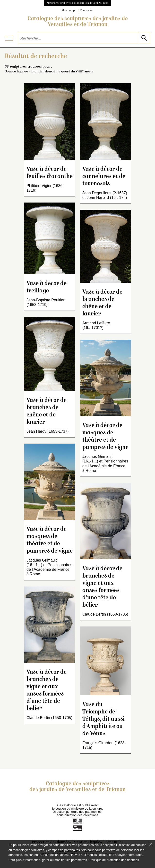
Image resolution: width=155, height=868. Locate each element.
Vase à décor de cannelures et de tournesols (104, 177)
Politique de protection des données (114, 860)
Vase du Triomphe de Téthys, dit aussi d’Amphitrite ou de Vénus (103, 719)
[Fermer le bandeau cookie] (151, 844)
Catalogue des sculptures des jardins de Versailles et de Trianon (78, 22)
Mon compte (69, 11)
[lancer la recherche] (144, 38)
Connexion (87, 11)
